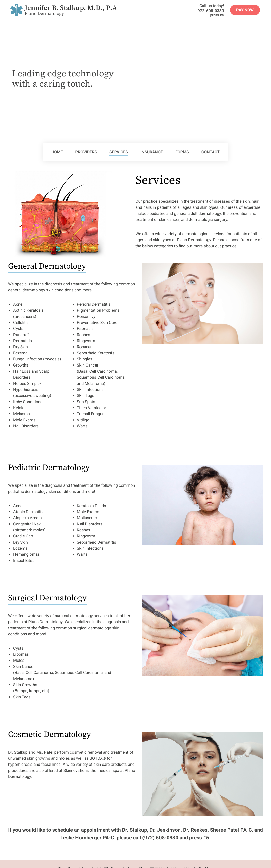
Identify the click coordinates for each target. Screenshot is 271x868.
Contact (211, 152)
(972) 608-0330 (160, 838)
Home (57, 152)
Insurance (152, 152)
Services (119, 152)
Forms (182, 152)
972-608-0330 (211, 11)
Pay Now (245, 10)
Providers (86, 152)
